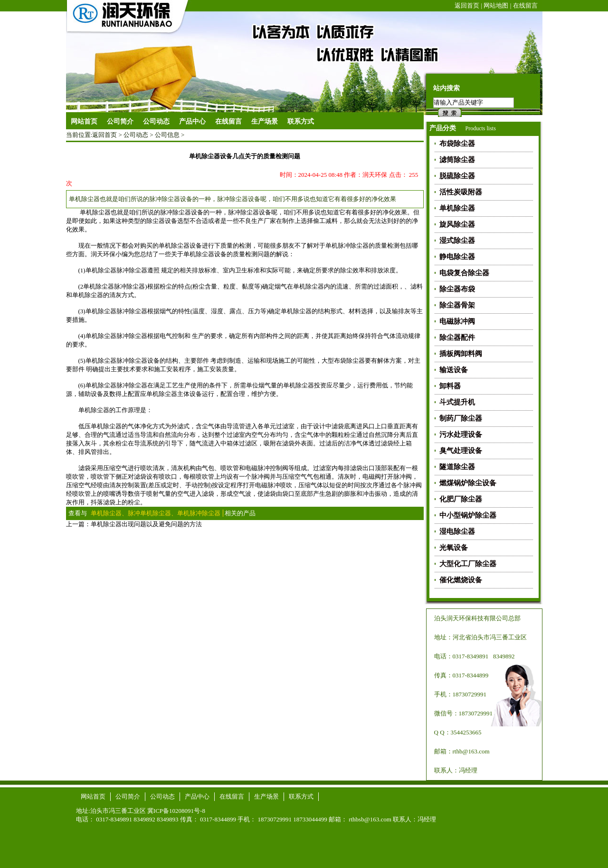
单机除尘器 (101, 270)
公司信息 (167, 135)
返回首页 (467, 5)
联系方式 (301, 796)
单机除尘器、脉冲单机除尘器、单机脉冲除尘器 (156, 513)
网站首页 (84, 121)
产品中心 (197, 796)
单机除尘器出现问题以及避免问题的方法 (146, 524)
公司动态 (136, 135)
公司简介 (128, 796)
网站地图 (496, 5)
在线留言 (525, 5)
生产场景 (266, 796)
